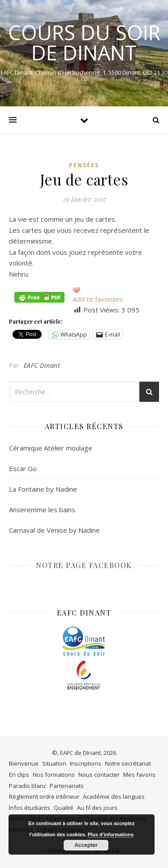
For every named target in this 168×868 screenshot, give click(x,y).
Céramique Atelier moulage (51, 448)
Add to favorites (98, 299)
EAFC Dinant (42, 365)
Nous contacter (99, 775)
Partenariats (67, 786)
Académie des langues (114, 796)
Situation (54, 763)
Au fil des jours (97, 808)
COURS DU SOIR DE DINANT (84, 42)
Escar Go (23, 468)
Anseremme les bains (42, 510)
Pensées (84, 165)
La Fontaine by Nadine (43, 489)
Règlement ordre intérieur (44, 796)
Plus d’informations (111, 834)
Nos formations (54, 775)
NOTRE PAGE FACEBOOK (84, 565)
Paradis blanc (28, 786)
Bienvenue (24, 763)
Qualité (64, 808)
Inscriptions (86, 763)
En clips (19, 775)
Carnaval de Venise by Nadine (54, 530)
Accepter (86, 845)
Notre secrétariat (128, 763)
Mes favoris (139, 775)
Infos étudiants (30, 808)
